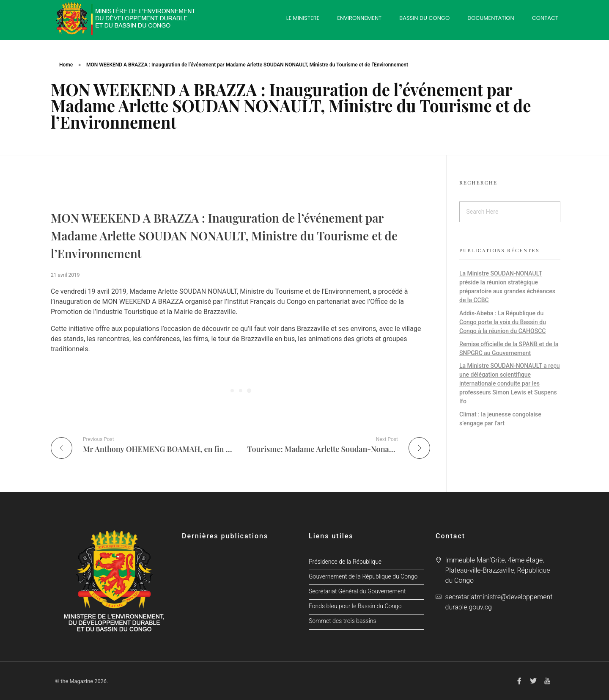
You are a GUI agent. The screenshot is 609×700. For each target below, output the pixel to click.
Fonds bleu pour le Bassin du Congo (355, 606)
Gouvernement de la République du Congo (363, 577)
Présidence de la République (345, 562)
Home (66, 65)
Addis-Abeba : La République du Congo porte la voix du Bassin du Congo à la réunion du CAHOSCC (503, 322)
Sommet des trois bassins (343, 621)
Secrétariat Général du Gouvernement (357, 591)
